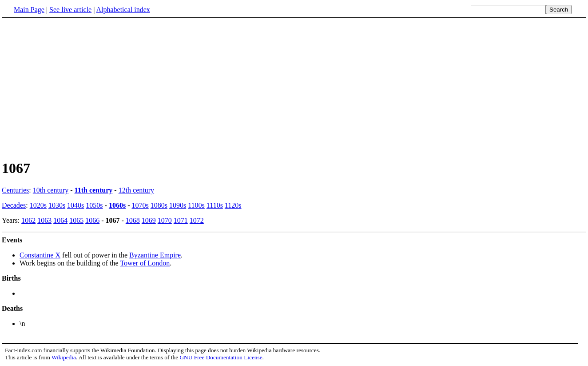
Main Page (29, 10)
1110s (215, 205)
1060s (117, 205)
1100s (196, 205)
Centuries (15, 190)
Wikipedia (64, 357)
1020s (38, 205)
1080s (159, 205)
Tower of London (145, 263)
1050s (94, 205)
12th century (136, 190)
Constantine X (40, 255)
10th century (51, 190)
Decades (14, 205)
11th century (94, 190)
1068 (133, 220)
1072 (197, 220)
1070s (140, 205)
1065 (76, 220)
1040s (75, 205)
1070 (165, 220)
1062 (28, 220)
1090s (178, 205)
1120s (233, 205)
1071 (181, 220)
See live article (70, 10)
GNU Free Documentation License (221, 357)
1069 (149, 220)
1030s (57, 205)
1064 (60, 220)
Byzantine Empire (155, 255)
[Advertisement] (294, 88)
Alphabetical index (123, 10)
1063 (44, 220)
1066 (92, 220)
